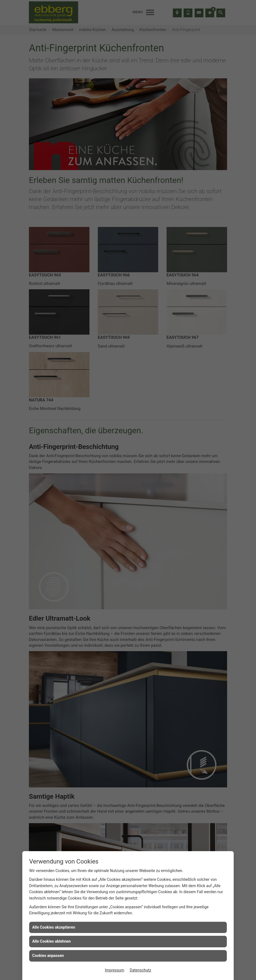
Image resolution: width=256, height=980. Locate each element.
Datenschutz (140, 970)
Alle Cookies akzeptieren (54, 927)
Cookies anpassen (48, 956)
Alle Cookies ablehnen (51, 941)
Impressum (115, 970)
